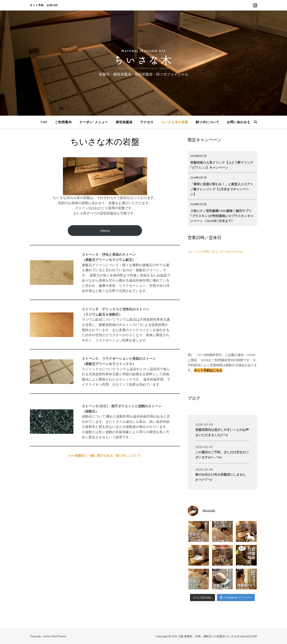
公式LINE (52, 5)
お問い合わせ (237, 122)
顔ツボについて (207, 122)
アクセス (147, 122)
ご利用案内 (63, 122)
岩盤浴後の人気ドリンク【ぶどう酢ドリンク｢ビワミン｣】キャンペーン (222, 165)
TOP (44, 122)
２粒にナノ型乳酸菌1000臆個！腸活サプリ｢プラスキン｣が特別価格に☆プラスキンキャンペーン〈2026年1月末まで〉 (222, 216)
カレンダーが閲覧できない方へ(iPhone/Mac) (215, 251)
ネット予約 (37, 5)
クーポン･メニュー (94, 122)
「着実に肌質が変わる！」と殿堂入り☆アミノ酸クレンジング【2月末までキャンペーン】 (222, 189)
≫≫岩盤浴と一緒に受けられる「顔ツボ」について (105, 455)
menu (105, 231)
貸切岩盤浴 (124, 122)
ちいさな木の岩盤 (175, 122)
